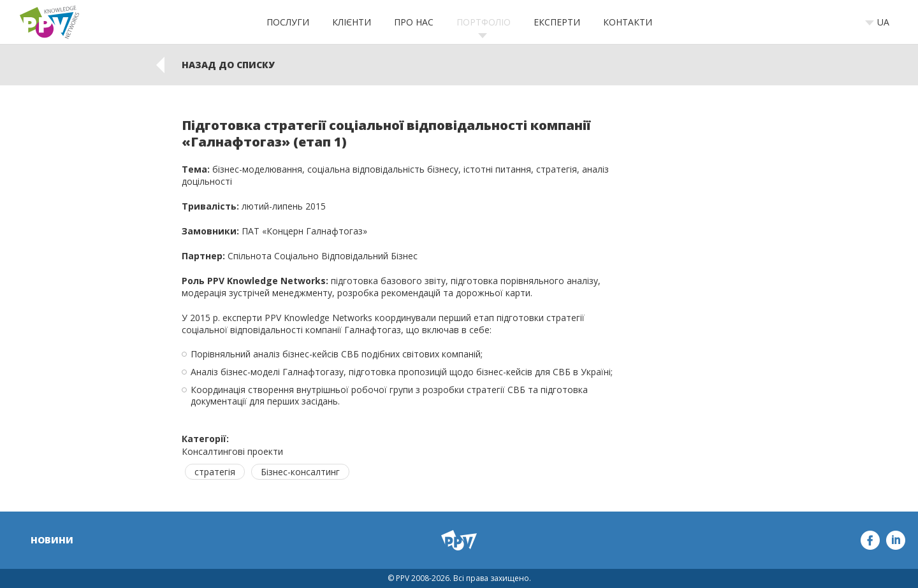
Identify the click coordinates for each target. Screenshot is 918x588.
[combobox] (881, 22)
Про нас (414, 22)
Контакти (628, 22)
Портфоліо (484, 22)
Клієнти (352, 22)
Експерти (557, 22)
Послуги (288, 22)
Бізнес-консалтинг (300, 472)
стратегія (215, 472)
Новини (52, 540)
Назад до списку (228, 65)
